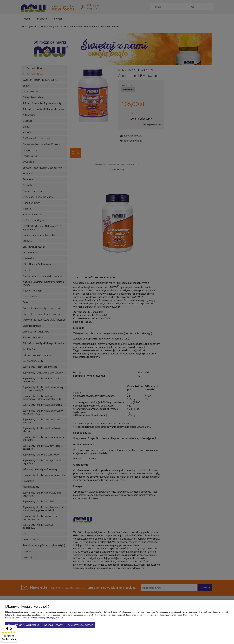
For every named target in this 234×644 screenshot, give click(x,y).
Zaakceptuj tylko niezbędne (23, 625)
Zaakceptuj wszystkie (80, 625)
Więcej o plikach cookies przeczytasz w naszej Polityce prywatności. (34, 618)
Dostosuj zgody (53, 625)
